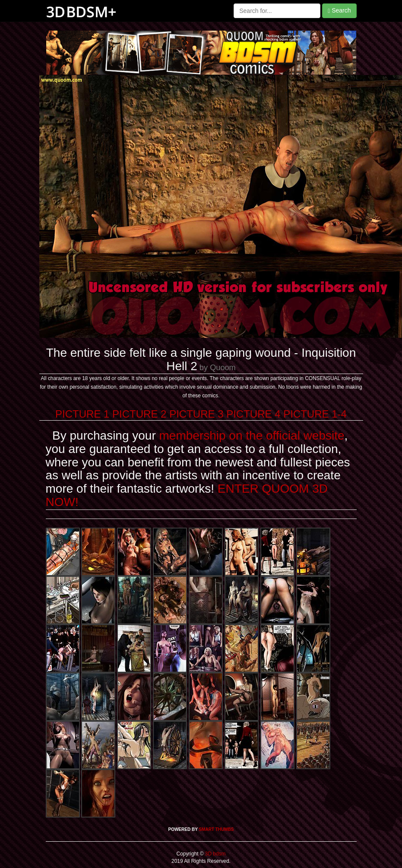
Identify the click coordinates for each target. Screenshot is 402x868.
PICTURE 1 (82, 414)
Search (339, 11)
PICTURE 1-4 (315, 414)
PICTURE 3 (196, 414)
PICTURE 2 (139, 414)
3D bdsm (215, 854)
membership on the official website (252, 436)
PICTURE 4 (253, 414)
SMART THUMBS (216, 829)
